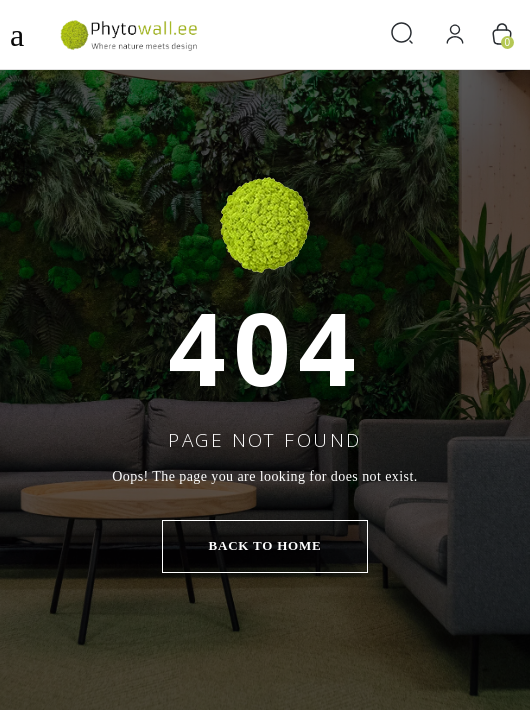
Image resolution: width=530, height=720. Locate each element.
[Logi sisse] (455, 34)
